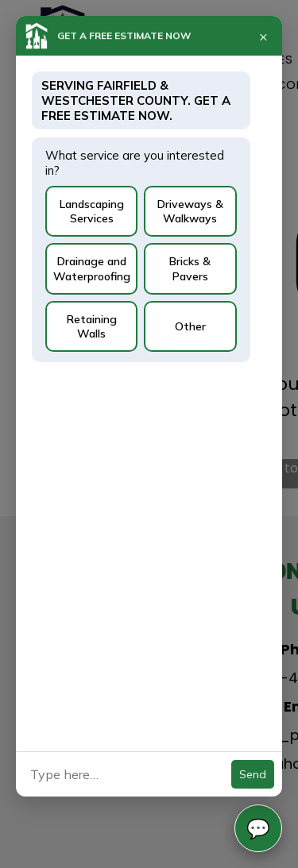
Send (253, 774)
